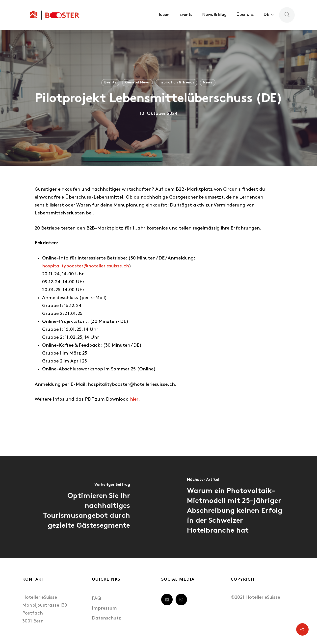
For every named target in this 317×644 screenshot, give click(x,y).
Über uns (245, 15)
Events (186, 15)
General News (137, 83)
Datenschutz (106, 618)
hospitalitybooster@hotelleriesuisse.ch (86, 266)
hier (134, 399)
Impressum (104, 608)
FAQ (96, 599)
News (208, 83)
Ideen (164, 15)
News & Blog (214, 15)
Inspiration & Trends (176, 83)
